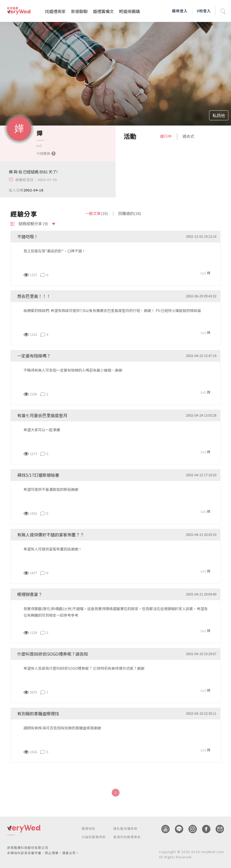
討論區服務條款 (94, 837)
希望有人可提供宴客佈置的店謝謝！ (53, 549)
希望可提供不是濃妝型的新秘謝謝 (51, 489)
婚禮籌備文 (103, 11)
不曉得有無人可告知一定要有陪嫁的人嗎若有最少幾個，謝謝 (73, 370)
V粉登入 (204, 11)
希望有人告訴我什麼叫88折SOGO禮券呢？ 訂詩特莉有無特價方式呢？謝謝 (84, 668)
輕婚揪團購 (129, 11)
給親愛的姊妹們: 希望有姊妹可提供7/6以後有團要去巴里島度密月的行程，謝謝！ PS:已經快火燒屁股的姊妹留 (112, 310)
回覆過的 (130, 213)
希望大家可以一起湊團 (42, 430)
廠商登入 (180, 11)
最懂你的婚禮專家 (127, 837)
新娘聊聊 (79, 11)
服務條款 (89, 828)
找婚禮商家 (55, 11)
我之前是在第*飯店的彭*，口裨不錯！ (55, 251)
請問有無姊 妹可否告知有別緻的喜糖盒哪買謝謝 (62, 728)
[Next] (115, 793)
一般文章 (96, 213)
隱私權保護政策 (125, 828)
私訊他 (219, 115)
